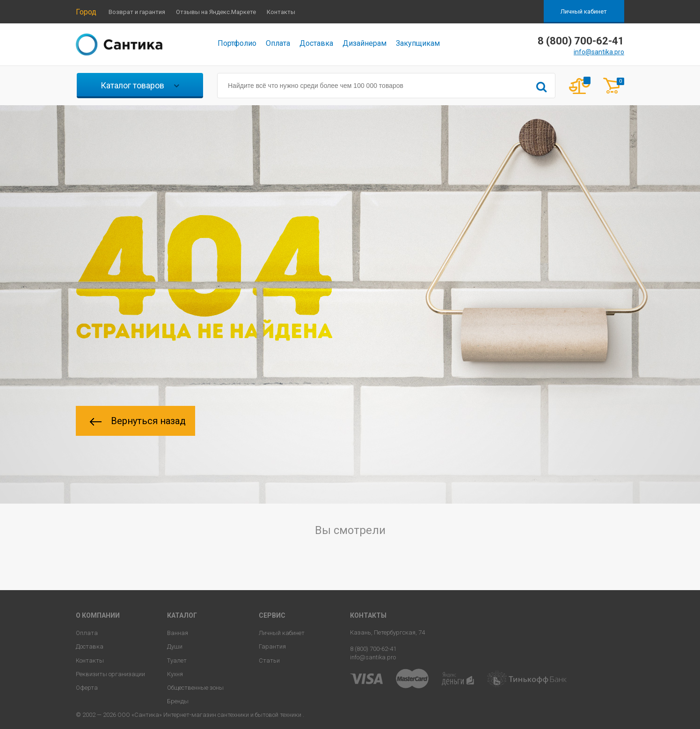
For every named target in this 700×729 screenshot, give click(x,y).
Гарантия (272, 646)
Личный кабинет (584, 11)
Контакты (281, 12)
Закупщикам (418, 43)
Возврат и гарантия (137, 12)
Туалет (177, 660)
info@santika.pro (599, 52)
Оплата (278, 43)
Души (175, 646)
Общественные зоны (195, 688)
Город (86, 12)
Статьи (269, 660)
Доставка (316, 43)
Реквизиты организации (110, 674)
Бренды (178, 701)
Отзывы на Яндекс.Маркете (216, 12)
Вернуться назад (138, 421)
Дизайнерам (365, 43)
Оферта (87, 688)
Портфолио (237, 43)
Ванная (178, 633)
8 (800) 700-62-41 (373, 649)
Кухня (175, 674)
